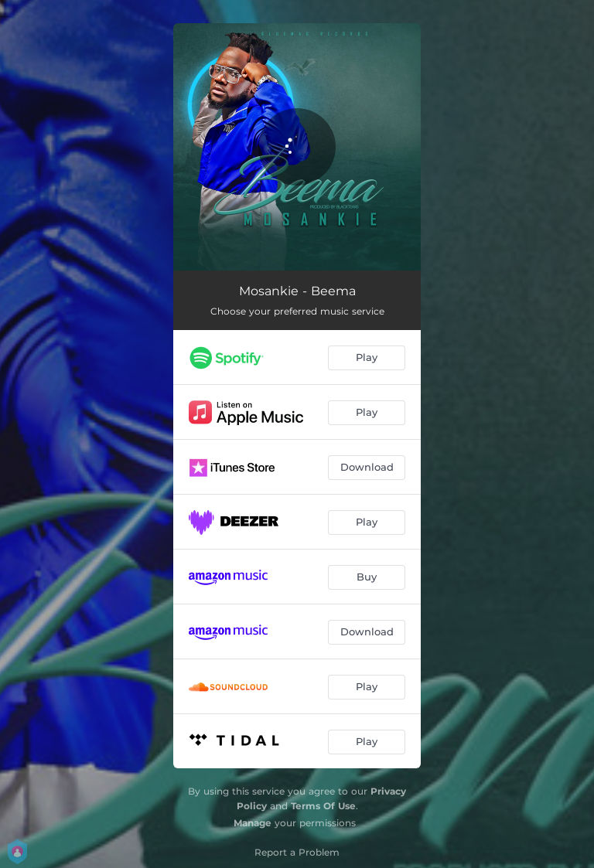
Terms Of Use (323, 806)
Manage (253, 823)
